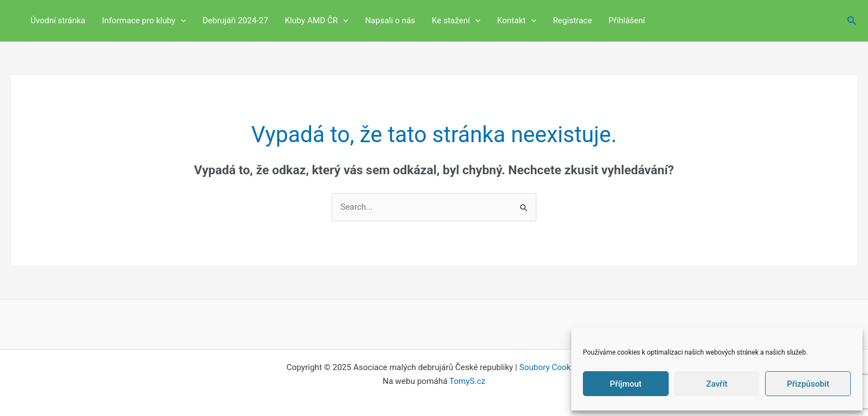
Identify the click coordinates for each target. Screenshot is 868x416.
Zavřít (717, 384)
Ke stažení (456, 21)
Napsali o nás (390, 20)
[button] (852, 21)
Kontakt (517, 21)
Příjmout (626, 384)
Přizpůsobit (808, 384)
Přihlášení (627, 20)
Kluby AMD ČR (316, 21)
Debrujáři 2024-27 (236, 20)
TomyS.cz (467, 381)
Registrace (573, 20)
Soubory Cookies (551, 367)
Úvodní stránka (58, 20)
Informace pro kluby (144, 21)
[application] (181, 21)
